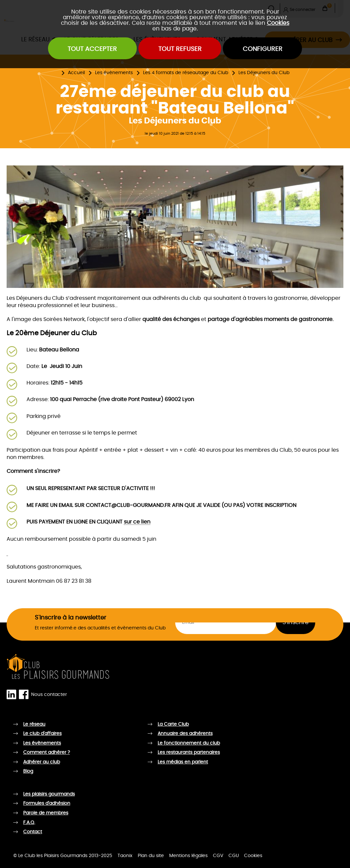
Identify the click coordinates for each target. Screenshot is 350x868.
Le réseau (34, 724)
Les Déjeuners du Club (264, 73)
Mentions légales (188, 856)
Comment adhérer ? (47, 753)
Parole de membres (46, 813)
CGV (218, 856)
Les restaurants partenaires (189, 753)
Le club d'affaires (42, 734)
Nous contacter (49, 695)
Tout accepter (92, 49)
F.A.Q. (29, 823)
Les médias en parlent (183, 762)
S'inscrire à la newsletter (71, 618)
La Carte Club (173, 724)
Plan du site (151, 856)
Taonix (125, 856)
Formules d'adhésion (47, 803)
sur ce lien (137, 522)
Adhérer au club (42, 762)
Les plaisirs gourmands (49, 794)
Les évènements (114, 73)
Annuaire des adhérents (185, 734)
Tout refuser (180, 49)
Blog (28, 771)
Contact (33, 832)
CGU (234, 856)
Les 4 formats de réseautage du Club (186, 73)
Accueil (76, 73)
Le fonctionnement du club (189, 743)
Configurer (263, 49)
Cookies (278, 23)
